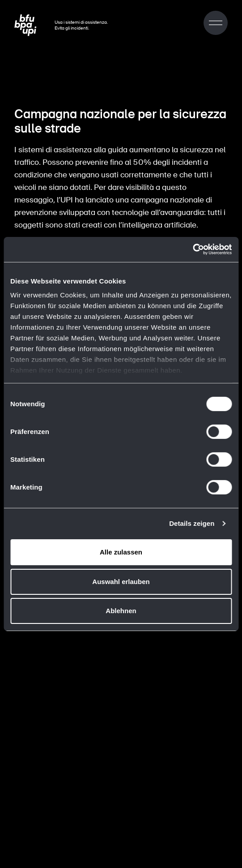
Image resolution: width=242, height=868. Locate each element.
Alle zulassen (121, 552)
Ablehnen (121, 611)
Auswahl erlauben (121, 582)
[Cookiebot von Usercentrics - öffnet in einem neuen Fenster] (193, 249)
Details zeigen (192, 523)
